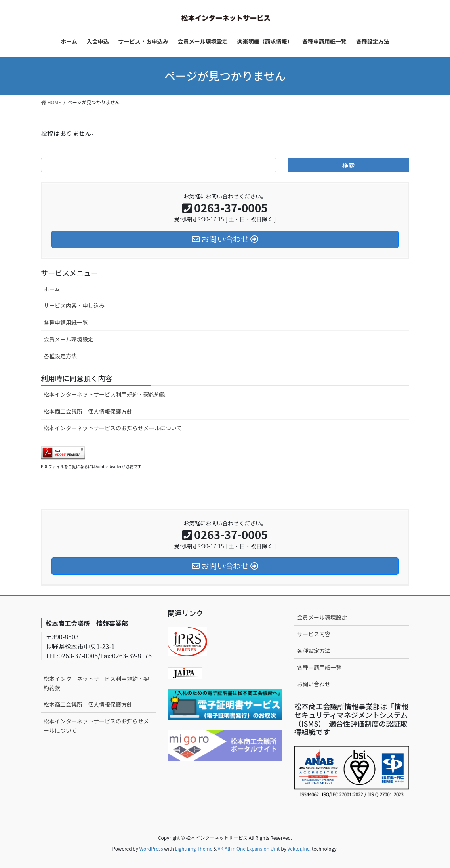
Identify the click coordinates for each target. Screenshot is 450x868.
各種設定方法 (60, 356)
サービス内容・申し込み (74, 305)
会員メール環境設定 (69, 339)
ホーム (52, 289)
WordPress (151, 848)
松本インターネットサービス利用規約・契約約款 (105, 394)
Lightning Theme (194, 848)
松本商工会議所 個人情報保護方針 (88, 411)
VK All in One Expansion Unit (249, 848)
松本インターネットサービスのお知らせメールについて (113, 428)
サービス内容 (314, 634)
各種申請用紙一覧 (66, 322)
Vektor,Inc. (299, 848)
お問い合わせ (314, 684)
